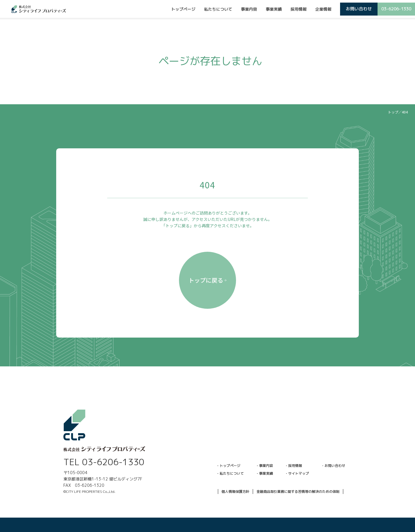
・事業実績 (264, 473)
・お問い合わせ (333, 466)
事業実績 (274, 9)
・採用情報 (293, 466)
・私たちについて (230, 473)
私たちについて (218, 9)
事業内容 (249, 9)
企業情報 (323, 9)
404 (405, 112)
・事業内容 (264, 466)
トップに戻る (208, 280)
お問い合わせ (359, 9)
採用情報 (299, 9)
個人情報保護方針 (235, 492)
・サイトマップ (297, 473)
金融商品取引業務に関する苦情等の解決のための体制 (298, 492)
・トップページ (228, 466)
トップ (393, 112)
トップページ (183, 9)
